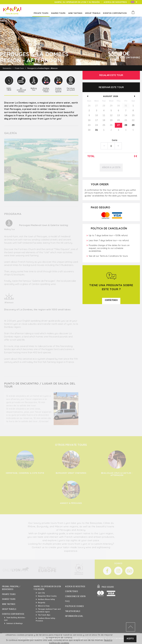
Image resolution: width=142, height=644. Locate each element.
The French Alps (43, 615)
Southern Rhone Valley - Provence (46, 620)
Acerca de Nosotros (75, 587)
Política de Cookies (74, 606)
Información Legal (74, 616)
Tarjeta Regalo (73, 611)
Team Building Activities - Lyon (15, 619)
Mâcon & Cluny (43, 606)
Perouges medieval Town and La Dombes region (48, 610)
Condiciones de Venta (75, 596)
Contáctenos (72, 591)
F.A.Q (67, 601)
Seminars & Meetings (13, 623)
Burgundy (40, 603)
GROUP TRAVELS (9, 609)
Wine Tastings (9, 604)
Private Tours (9, 594)
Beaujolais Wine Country (46, 596)
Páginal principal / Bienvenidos (11, 588)
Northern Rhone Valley (45, 599)
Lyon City (40, 593)
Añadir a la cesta (111, 167)
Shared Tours (9, 599)
